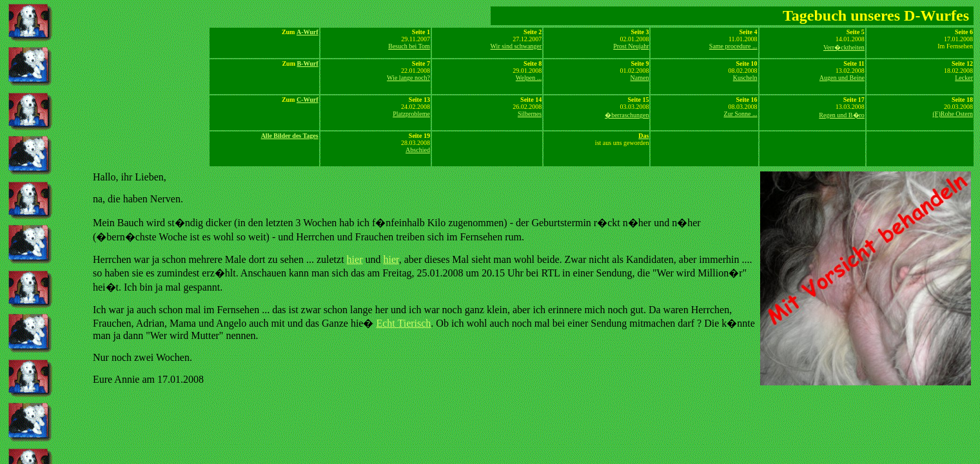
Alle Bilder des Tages (290, 136)
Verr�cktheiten (844, 47)
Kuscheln (745, 78)
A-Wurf (308, 32)
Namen (640, 78)
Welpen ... (529, 78)
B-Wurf (307, 63)
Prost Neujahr (631, 46)
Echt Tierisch (403, 323)
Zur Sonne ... (741, 114)
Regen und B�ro (842, 115)
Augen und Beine (842, 78)
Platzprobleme (411, 114)
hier (355, 259)
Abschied (418, 150)
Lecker (964, 78)
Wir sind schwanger (516, 46)
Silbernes (530, 114)
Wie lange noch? (408, 78)
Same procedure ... (733, 46)
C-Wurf (308, 100)
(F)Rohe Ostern (953, 114)
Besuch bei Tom (409, 46)
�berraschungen (627, 115)
